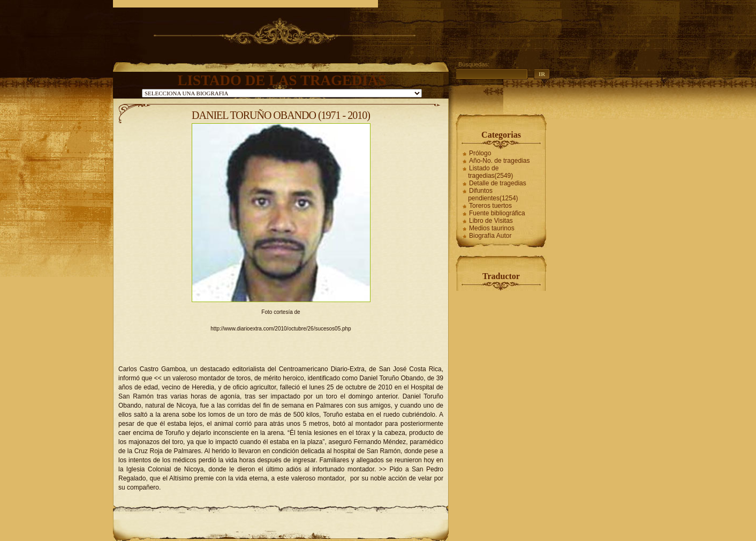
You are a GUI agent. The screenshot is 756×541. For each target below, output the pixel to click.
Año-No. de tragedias (499, 161)
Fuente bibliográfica (497, 213)
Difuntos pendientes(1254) (493, 194)
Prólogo (480, 153)
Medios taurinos (492, 228)
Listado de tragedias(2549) (490, 172)
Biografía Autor (490, 236)
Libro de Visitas (491, 221)
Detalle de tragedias (498, 183)
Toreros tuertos (490, 206)
